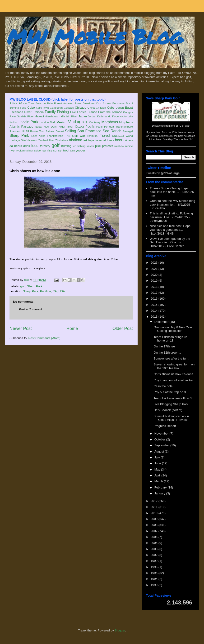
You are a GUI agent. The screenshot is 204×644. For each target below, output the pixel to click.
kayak (90, 146)
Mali (53, 122)
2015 (155, 305)
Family (50, 112)
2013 (155, 317)
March (159, 481)
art (85, 140)
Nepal (39, 127)
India (62, 116)
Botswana (118, 103)
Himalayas (51, 116)
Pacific (90, 127)
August (160, 451)
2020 (155, 275)
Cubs (111, 108)
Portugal (109, 127)
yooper (80, 150)
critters (128, 140)
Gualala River (25, 116)
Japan (82, 116)
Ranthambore (124, 127)
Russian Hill (17, 131)
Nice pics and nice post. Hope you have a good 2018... (170, 228)
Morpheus (109, 122)
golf (56, 145)
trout (66, 150)
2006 (155, 537)
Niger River (66, 127)
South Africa (38, 136)
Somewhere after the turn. (171, 358)
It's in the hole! (163, 386)
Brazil (129, 103)
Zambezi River (46, 140)
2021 (155, 269)
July (158, 457)
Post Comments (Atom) (44, 338)
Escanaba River (21, 112)
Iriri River (72, 116)
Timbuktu (93, 136)
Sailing (71, 131)
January (160, 493)
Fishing (63, 112)
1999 (155, 561)
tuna (73, 151)
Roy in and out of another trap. (174, 380)
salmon (29, 151)
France (92, 112)
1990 (155, 585)
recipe (129, 146)
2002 (155, 555)
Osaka (79, 127)
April (158, 475)
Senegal (128, 131)
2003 (155, 549)
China (91, 108)
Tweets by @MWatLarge (163, 173)
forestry (45, 146)
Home (72, 329)
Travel (105, 135)
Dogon (120, 108)
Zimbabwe (62, 140)
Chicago (81, 108)
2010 (155, 513)
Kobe (115, 116)
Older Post (123, 329)
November (162, 433)
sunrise (47, 150)
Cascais (69, 108)
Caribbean (56, 108)
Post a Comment (30, 309)
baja (91, 140)
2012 (155, 501)
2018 (155, 287)
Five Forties (78, 112)
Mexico (61, 122)
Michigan (77, 122)
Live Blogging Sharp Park (171, 404)
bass (111, 140)
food (35, 146)
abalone (76, 140)
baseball (101, 140)
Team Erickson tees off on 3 (172, 398)
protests (107, 146)
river (12, 150)
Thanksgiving (55, 136)
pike (98, 146)
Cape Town (42, 108)
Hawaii (39, 116)
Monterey (95, 122)
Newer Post (21, 329)
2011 (155, 507)
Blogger (120, 630)
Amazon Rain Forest (49, 103)
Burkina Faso (18, 108)
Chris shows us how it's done (173, 374)
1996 (155, 567)
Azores (107, 103)
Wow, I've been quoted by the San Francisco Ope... (170, 241)
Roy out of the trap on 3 (170, 392)
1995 (155, 573)
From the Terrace (110, 112)
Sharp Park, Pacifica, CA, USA (44, 291)
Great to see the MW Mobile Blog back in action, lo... (172, 203)
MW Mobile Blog (95, 36)
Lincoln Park (28, 122)
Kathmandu (104, 116)
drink (27, 146)
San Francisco (89, 131)
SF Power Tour (35, 131)
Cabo (31, 108)
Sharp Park (19, 135)
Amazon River (72, 103)
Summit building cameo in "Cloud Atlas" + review (171, 418)
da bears (16, 146)
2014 (155, 311)
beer (119, 140)
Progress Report (165, 426)
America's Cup (92, 103)
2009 (155, 519)
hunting (66, 146)
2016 (155, 299)
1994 (155, 579)
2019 (155, 281)
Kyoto (123, 116)
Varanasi (32, 140)
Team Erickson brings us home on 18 (170, 339)
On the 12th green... (167, 353)
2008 (155, 525)
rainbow (119, 146)
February (161, 487)
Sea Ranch (112, 131)
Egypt (129, 108)
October (160, 439)
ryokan (21, 150)
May (158, 469)
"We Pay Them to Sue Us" (178, 139)
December (162, 322)
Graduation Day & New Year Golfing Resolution (173, 329)
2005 (155, 543)
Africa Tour (26, 103)
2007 (155, 531)
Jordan (92, 116)
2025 (155, 263)
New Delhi (50, 127)
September (162, 445)
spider (38, 150)
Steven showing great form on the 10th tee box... (174, 366)
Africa (13, 103)
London (44, 122)
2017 (155, 293)
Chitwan (101, 108)
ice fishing (79, 146)
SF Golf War (183, 126)
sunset (58, 150)
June (158, 463)
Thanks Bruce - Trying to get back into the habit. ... (169, 190)
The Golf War (75, 136)
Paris (100, 127)
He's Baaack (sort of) (168, 410)
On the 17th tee (164, 346)
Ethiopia (38, 112)
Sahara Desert (55, 131)
